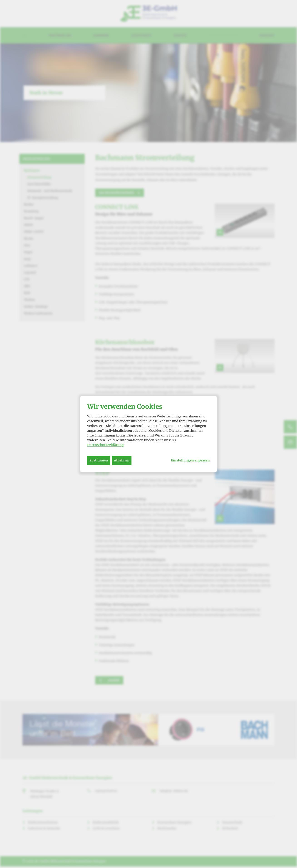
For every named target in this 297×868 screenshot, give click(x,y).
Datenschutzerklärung (105, 445)
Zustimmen (99, 460)
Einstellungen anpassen (190, 460)
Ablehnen (122, 460)
